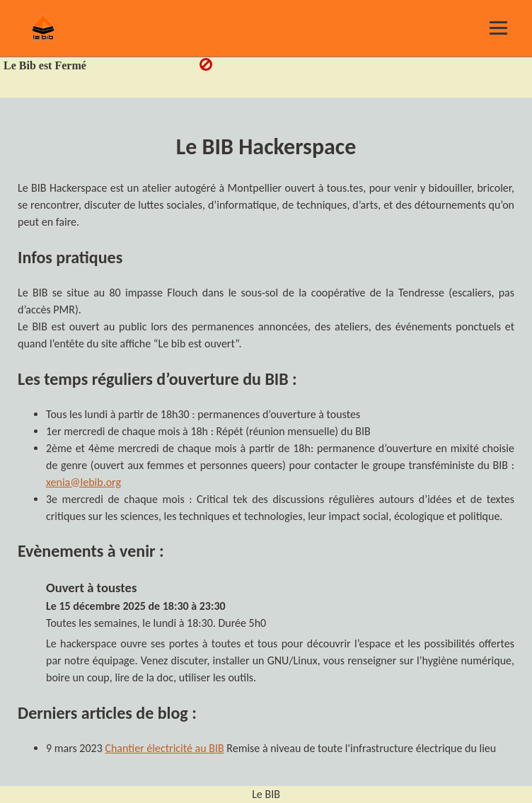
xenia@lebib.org (83, 482)
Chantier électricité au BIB (164, 748)
